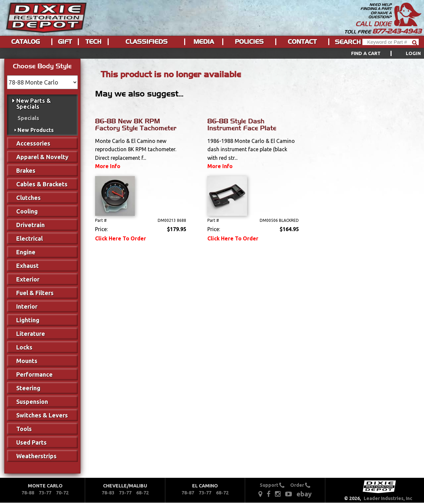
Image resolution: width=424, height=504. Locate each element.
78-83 (108, 493)
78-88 (28, 493)
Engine (26, 252)
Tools (24, 429)
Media (204, 42)
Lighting (28, 320)
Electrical (29, 238)
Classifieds (147, 42)
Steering (28, 388)
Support (272, 485)
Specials (28, 118)
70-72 (62, 493)
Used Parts (31, 442)
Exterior (28, 279)
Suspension (32, 402)
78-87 (188, 493)
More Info (108, 166)
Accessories (33, 143)
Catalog (26, 42)
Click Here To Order (121, 238)
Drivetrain (30, 225)
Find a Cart (366, 53)
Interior (27, 306)
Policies (249, 42)
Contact (302, 42)
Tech (93, 42)
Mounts (27, 361)
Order (300, 485)
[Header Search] (391, 42)
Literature (31, 334)
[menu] (212, 53)
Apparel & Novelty (42, 157)
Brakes (26, 170)
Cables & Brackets (42, 184)
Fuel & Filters (35, 293)
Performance (34, 374)
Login (413, 53)
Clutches (28, 198)
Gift (65, 42)
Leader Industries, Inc (388, 498)
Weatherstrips (36, 456)
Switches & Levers (42, 415)
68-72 (142, 493)
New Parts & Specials (34, 103)
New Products (36, 130)
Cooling (27, 211)
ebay (304, 494)
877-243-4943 (397, 31)
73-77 (45, 493)
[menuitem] (378, 53)
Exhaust (27, 266)
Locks (24, 347)
